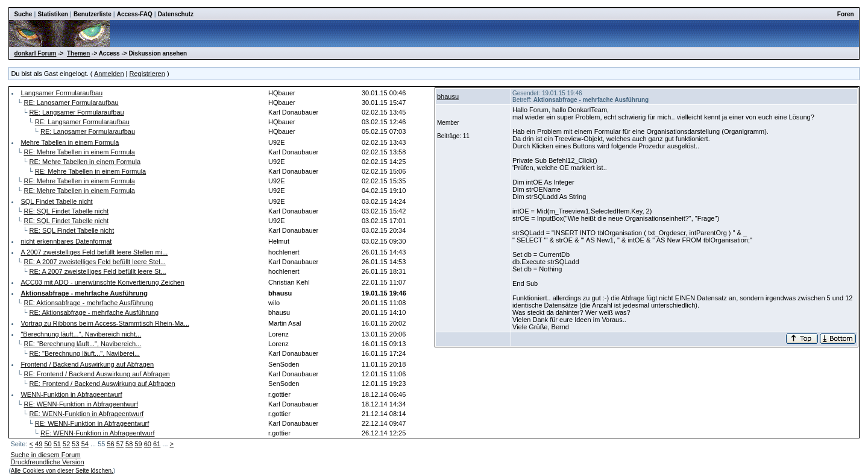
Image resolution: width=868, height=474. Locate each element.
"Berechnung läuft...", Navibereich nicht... (81, 334)
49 (39, 444)
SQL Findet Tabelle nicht (56, 201)
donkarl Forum (35, 53)
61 (157, 444)
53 (75, 444)
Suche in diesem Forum (45, 455)
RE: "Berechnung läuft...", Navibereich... (82, 344)
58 (129, 444)
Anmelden (109, 74)
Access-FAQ (135, 14)
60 (148, 444)
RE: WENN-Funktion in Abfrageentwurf (81, 404)
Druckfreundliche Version (47, 462)
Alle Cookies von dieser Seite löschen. (62, 471)
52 (66, 444)
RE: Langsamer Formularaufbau (71, 103)
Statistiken (53, 14)
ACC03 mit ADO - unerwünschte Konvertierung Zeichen (102, 282)
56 (110, 444)
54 (85, 444)
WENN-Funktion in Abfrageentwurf (71, 394)
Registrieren (147, 74)
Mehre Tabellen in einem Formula (70, 142)
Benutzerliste (93, 14)
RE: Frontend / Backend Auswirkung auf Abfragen (96, 374)
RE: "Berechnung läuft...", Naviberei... (85, 353)
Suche (23, 14)
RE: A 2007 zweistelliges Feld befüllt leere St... (98, 271)
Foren (846, 14)
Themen (78, 53)
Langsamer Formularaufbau (61, 93)
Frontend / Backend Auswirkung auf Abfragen (87, 364)
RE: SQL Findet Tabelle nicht (66, 211)
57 (120, 444)
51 (57, 444)
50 (48, 444)
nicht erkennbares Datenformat (66, 241)
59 (138, 444)
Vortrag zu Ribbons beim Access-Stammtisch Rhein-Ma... (105, 323)
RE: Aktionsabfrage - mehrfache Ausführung (88, 303)
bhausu (448, 96)
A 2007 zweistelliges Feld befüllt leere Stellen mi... (94, 252)
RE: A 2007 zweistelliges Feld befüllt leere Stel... (94, 262)
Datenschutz (176, 14)
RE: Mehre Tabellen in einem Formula (79, 152)
